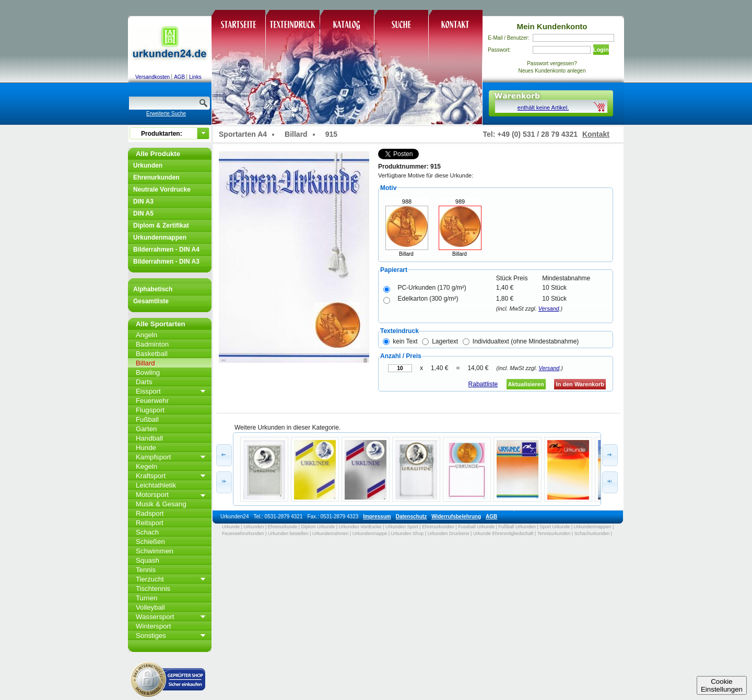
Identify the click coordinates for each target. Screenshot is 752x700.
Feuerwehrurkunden (243, 533)
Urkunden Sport (402, 527)
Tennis (146, 570)
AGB (179, 77)
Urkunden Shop (408, 533)
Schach (147, 532)
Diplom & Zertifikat (161, 226)
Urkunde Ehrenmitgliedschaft (503, 533)
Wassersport (155, 617)
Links (195, 77)
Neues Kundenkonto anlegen (552, 71)
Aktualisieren (526, 384)
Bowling (148, 372)
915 (331, 134)
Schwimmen (155, 551)
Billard (145, 363)
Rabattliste (483, 384)
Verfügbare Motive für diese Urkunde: (426, 175)
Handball (149, 438)
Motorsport (152, 495)
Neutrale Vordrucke (162, 189)
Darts (144, 382)
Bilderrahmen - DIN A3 (166, 262)
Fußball (147, 419)
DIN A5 (143, 213)
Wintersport (153, 626)
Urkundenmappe (370, 533)
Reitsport (150, 523)
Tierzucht (150, 579)
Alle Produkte (158, 154)
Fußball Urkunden (518, 527)
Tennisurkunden (554, 533)
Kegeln (146, 466)
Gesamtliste (151, 301)
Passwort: (499, 50)
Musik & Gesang (161, 504)
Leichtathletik (156, 485)
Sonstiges (151, 636)
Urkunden (148, 165)
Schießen (150, 542)
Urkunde (231, 527)
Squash (148, 560)
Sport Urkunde (555, 527)
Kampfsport (153, 457)
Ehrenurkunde (283, 527)
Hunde (146, 448)
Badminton (152, 344)
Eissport (148, 391)
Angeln (146, 335)
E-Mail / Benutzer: (508, 38)
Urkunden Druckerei (448, 533)
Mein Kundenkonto (552, 26)
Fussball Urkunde (476, 527)
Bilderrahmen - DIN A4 (166, 250)
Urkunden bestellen (288, 533)
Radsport (150, 513)
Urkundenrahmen (331, 533)
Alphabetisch (153, 289)
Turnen (146, 598)
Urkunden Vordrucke (360, 527)
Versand (549, 309)
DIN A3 (143, 201)
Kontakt (596, 134)
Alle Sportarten (161, 324)
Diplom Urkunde (318, 527)
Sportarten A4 (243, 134)
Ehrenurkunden (156, 177)
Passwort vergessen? (552, 63)
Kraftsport (151, 476)
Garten (146, 429)
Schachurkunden (592, 533)
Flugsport (150, 410)
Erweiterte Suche (166, 114)
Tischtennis (153, 589)
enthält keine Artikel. (543, 108)
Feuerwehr (152, 401)
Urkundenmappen (160, 238)
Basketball (152, 354)
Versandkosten (152, 77)
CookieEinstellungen (722, 685)
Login (601, 50)
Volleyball (150, 607)
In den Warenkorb (580, 384)
